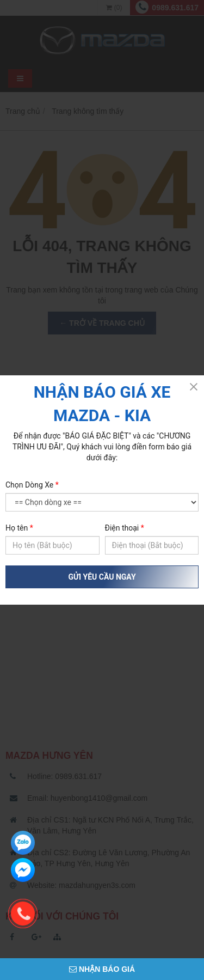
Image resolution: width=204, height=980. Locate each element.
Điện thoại (125, 528)
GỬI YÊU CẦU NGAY (102, 577)
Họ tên (19, 528)
